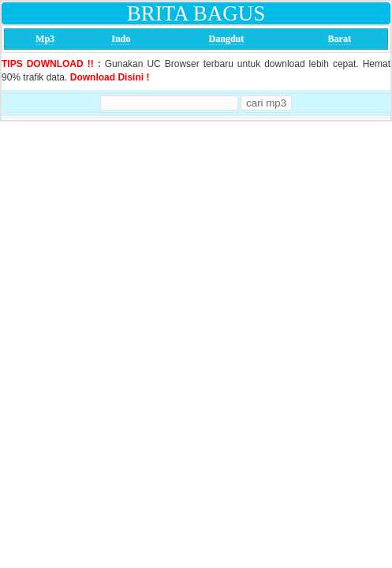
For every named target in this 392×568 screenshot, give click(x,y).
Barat (340, 39)
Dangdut (227, 39)
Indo (121, 39)
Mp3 (45, 39)
